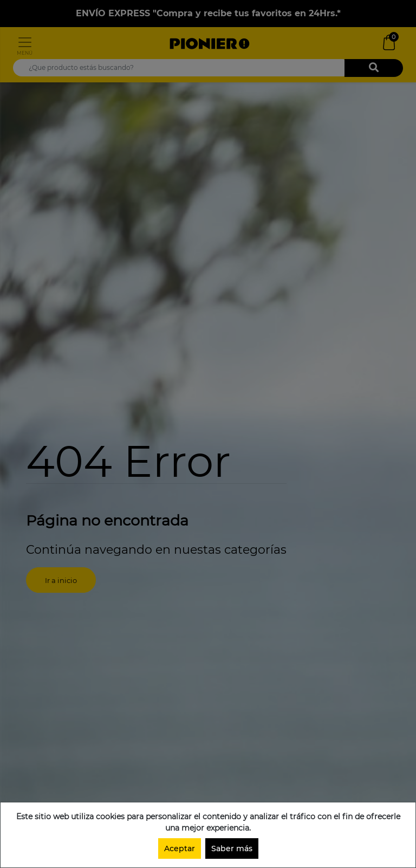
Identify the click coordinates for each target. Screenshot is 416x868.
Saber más (232, 848)
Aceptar (180, 848)
